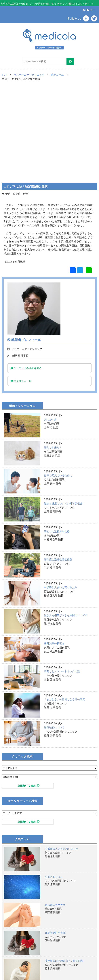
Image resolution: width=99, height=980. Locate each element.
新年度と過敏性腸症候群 (58, 468)
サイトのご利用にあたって (21, 954)
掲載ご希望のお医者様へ (20, 958)
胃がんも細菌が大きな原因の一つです (66, 524)
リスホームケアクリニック (29, 75)
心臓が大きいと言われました (62, 758)
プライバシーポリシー (18, 962)
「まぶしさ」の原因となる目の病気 (64, 608)
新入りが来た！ (53, 356)
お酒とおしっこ (54, 786)
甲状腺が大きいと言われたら (61, 496)
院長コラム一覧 (21, 290)
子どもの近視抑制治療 (57, 440)
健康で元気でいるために (58, 384)
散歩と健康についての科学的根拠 (63, 412)
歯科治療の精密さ (54, 552)
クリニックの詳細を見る (26, 277)
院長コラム (57, 75)
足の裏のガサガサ (55, 814)
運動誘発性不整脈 (55, 842)
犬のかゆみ (50, 328)
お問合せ (11, 970)
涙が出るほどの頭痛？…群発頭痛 (64, 870)
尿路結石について (54, 637)
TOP (4, 75)
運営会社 (11, 966)
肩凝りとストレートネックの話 (62, 580)
